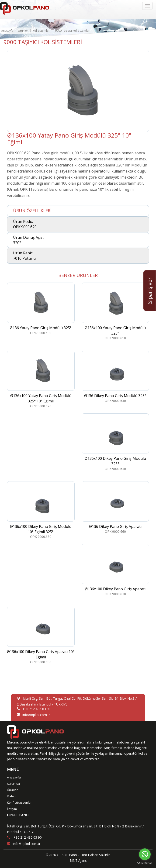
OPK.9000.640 (115, 442)
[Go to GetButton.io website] (145, 863)
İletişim (12, 809)
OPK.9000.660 (115, 507)
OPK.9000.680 (41, 635)
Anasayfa (7, 31)
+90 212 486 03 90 (36, 709)
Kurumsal (14, 784)
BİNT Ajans (78, 860)
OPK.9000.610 (115, 311)
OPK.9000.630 (115, 377)
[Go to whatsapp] (145, 854)
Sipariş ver (150, 290)
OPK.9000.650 (41, 510)
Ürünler (23, 31)
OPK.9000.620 (41, 379)
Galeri (11, 796)
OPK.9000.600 (41, 309)
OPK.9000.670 (115, 570)
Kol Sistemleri (42, 31)
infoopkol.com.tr (36, 715)
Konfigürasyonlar (19, 802)
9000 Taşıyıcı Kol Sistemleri (73, 31)
